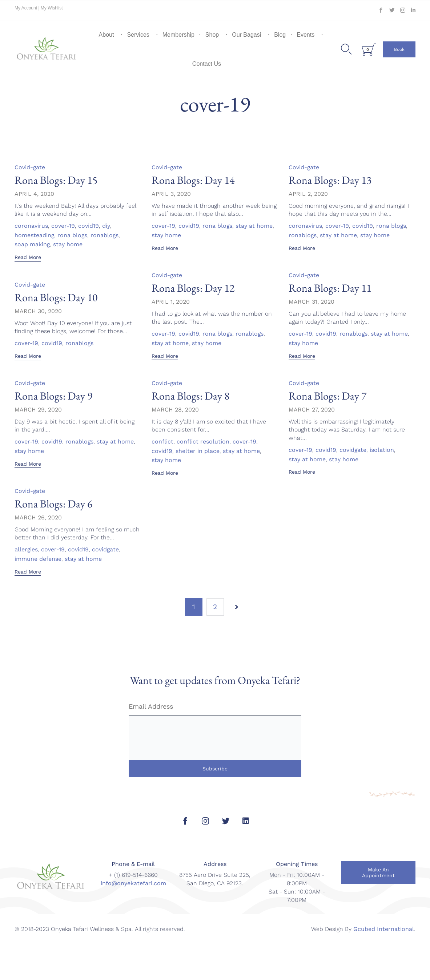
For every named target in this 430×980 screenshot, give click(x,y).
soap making (32, 245)
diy (106, 226)
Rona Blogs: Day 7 (327, 396)
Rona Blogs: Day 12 (193, 288)
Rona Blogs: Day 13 (330, 180)
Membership (178, 35)
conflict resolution (203, 442)
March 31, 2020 (312, 302)
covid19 (89, 226)
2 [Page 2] (215, 607)
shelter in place (198, 451)
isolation (382, 450)
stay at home (254, 226)
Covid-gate (30, 167)
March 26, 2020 (38, 517)
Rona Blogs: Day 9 (53, 396)
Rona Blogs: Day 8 (190, 396)
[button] (399, 49)
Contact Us (207, 64)
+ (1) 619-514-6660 (133, 875)
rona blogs (73, 235)
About (107, 35)
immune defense (38, 559)
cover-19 (63, 226)
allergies (26, 550)
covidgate (353, 450)
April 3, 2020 (171, 194)
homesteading (35, 235)
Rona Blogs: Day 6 (53, 504)
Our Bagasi (246, 35)
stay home (68, 245)
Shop (212, 35)
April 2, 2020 (308, 194)
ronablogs (105, 235)
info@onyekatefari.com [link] (133, 883)
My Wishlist (52, 8)
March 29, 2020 (38, 410)
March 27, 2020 (312, 410)
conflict (162, 442)
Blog (280, 35)
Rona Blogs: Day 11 (330, 288)
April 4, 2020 (34, 194)
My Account (26, 8)
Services (138, 35)
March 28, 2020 (175, 410)
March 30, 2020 (38, 311)
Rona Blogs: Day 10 (56, 297)
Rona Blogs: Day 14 (193, 180)
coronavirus (31, 226)
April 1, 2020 (171, 302)
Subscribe (215, 769)
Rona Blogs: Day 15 (56, 180)
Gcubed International (384, 929)
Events (306, 35)
